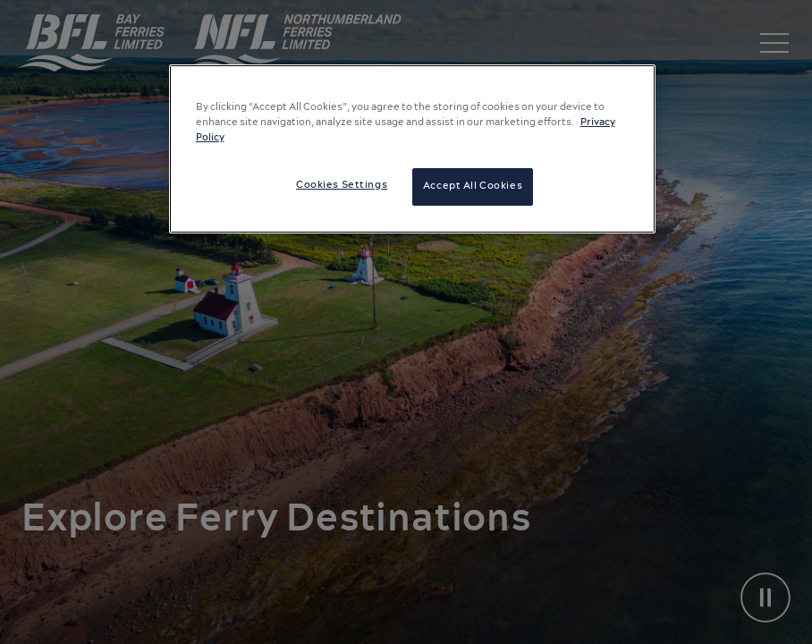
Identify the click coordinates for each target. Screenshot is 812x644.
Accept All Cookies (473, 186)
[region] (413, 149)
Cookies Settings (342, 185)
